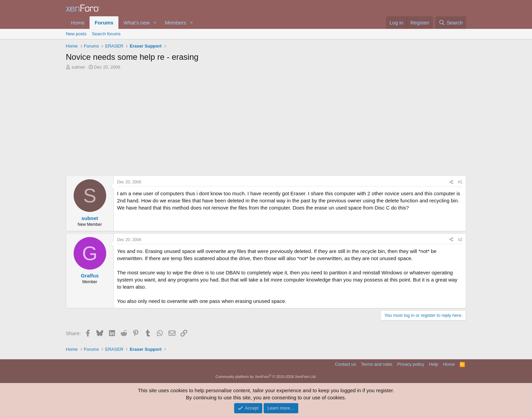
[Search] (451, 23)
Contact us (345, 364)
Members (176, 23)
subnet (78, 67)
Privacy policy (411, 364)
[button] (155, 23)
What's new (137, 23)
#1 (460, 182)
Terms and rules (377, 364)
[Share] (451, 182)
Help (434, 364)
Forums (104, 23)
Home (78, 23)
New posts (76, 34)
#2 (460, 240)
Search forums (106, 34)
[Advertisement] (266, 125)
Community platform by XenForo (266, 377)
